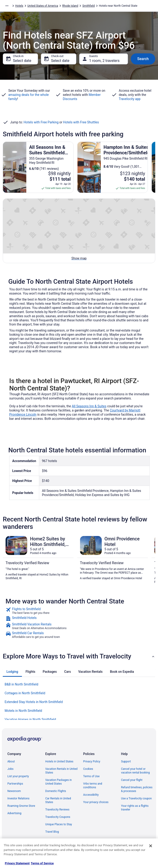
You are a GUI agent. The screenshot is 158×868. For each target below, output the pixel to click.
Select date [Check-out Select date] (60, 61)
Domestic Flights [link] (56, 791)
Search (143, 59)
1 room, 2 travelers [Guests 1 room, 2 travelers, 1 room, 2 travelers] (104, 61)
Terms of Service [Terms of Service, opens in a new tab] (42, 863)
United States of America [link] (43, 6)
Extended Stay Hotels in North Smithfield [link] (34, 702)
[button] (79, 656)
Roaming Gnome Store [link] (21, 806)
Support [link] (126, 761)
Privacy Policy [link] (92, 761)
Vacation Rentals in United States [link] (61, 771)
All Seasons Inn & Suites (89, 406)
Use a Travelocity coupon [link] (136, 798)
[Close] (151, 846)
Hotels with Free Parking (41, 122)
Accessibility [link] (91, 795)
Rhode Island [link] (70, 6)
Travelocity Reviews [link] (57, 810)
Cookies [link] (88, 769)
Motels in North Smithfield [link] (23, 711)
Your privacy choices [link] (96, 802)
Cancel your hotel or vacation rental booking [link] (135, 771)
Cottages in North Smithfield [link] (25, 693)
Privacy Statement (17, 863)
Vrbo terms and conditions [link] (93, 786)
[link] (79, 611)
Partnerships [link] (15, 784)
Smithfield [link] (89, 6)
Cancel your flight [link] (132, 780)
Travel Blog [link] (52, 832)
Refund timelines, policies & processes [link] (137, 789)
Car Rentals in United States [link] (58, 800)
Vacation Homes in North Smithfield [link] (30, 719)
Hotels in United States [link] (59, 761)
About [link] (11, 761)
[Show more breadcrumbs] (7, 6)
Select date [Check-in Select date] (22, 61)
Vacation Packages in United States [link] (58, 782)
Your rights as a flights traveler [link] (135, 808)
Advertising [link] (14, 813)
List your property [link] (18, 776)
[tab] (12, 672)
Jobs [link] (10, 769)
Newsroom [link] (14, 791)
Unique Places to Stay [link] (59, 824)
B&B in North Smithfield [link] (21, 684)
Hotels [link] (19, 6)
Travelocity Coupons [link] (58, 817)
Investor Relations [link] (18, 798)
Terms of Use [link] (91, 776)
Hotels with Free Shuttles (81, 122)
